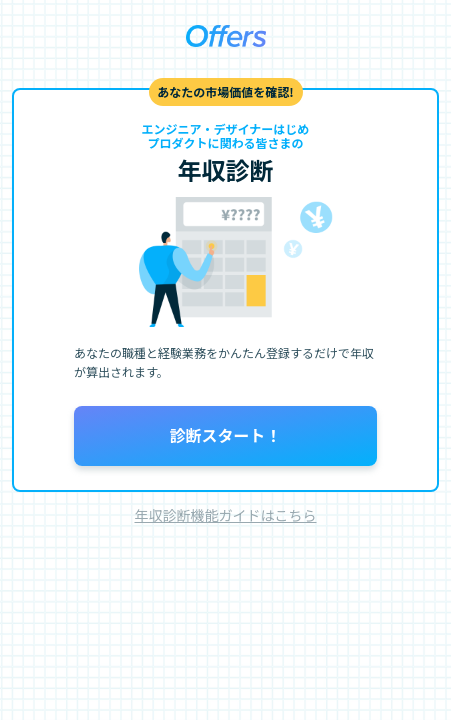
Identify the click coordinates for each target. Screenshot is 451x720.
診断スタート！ (225, 435)
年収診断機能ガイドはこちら (226, 515)
